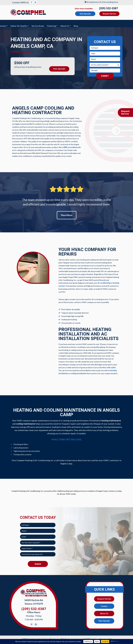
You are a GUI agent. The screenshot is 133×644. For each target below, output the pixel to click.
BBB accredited (70, 146)
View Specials (59, 67)
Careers (104, 605)
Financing (98, 23)
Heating (37, 23)
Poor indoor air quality (70, 308)
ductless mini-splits (107, 366)
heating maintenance (111, 419)
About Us (111, 23)
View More (66, 214)
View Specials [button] (85, 14)
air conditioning (104, 282)
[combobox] (105, 64)
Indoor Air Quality (65, 23)
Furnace (49, 23)
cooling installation (78, 372)
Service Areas (84, 23)
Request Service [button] (109, 14)
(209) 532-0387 (108, 8)
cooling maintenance (26, 422)
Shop (122, 23)
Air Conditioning (21, 23)
